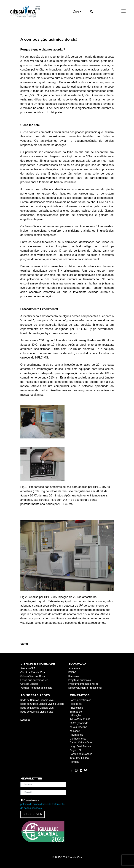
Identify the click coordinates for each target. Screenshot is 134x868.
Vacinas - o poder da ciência (36, 688)
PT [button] (76, 12)
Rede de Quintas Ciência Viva (37, 712)
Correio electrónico (80, 700)
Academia (74, 669)
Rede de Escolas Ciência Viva (37, 708)
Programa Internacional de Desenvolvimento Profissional (85, 686)
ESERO (72, 673)
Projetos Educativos (80, 680)
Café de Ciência (29, 684)
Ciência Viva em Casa (33, 676)
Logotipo (26, 720)
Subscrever (33, 814)
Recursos (74, 676)
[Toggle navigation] (124, 11)
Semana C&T (28, 669)
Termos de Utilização (76, 714)
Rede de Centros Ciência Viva (37, 700)
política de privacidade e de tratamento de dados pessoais (42, 806)
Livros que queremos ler (34, 680)
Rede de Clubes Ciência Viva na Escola (42, 704)
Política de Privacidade (76, 706)
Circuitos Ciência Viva (33, 673)
